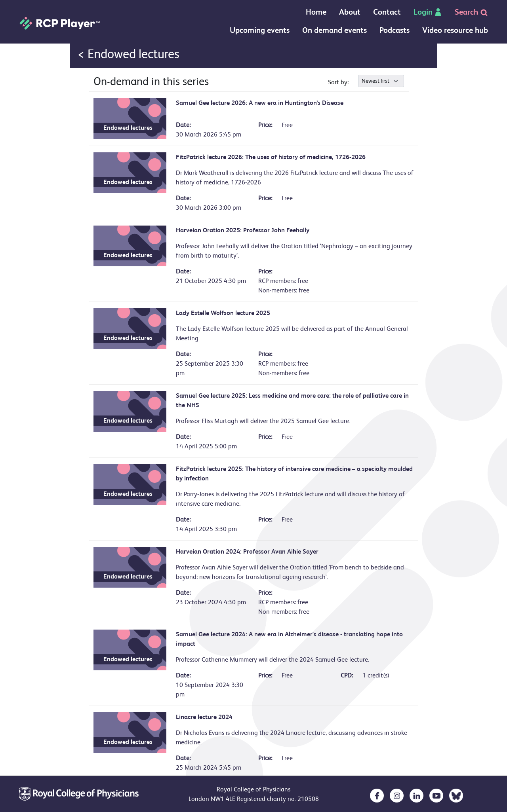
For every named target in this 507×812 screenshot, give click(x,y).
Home (316, 12)
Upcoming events (260, 30)
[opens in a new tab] (377, 796)
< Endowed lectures (129, 54)
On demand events (335, 30)
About (350, 12)
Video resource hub (455, 30)
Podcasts (395, 30)
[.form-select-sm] (381, 81)
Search (471, 12)
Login (428, 12)
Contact (387, 12)
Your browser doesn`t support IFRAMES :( (253, 68)
